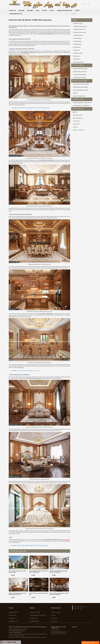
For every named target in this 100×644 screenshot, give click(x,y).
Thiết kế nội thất (78, 109)
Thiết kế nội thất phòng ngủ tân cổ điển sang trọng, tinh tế (18, 594)
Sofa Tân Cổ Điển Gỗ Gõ (79, 96)
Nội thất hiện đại (78, 65)
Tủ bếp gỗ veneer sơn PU (79, 29)
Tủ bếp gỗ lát (76, 56)
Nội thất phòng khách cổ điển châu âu (82, 103)
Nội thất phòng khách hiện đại (80, 69)
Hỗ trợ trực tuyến (89, 643)
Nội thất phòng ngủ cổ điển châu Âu (82, 106)
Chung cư (75, 127)
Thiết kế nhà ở (76, 124)
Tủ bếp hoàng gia (77, 38)
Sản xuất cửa (76, 121)
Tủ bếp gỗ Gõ (76, 50)
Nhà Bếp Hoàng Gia (28, 540)
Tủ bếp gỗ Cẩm (77, 47)
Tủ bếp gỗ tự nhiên (78, 23)
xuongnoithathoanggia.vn (61, 634)
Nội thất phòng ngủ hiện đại (80, 72)
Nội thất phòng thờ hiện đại (79, 78)
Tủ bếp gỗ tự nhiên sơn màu (80, 26)
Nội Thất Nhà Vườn (78, 115)
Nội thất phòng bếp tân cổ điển (80, 90)
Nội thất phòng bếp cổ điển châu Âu (38, 615)
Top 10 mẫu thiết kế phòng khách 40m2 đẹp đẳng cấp (33, 545)
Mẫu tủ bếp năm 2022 (78, 62)
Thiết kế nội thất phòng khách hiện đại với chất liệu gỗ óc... (59, 572)
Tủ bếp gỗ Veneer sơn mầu (80, 32)
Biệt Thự (75, 112)
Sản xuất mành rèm (78, 118)
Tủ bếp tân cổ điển (77, 53)
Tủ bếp (75, 20)
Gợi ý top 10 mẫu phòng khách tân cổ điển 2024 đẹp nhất (33, 108)
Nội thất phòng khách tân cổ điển (81, 84)
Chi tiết (13, 575)
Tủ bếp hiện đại (77, 59)
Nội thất (32, 608)
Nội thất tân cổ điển (80, 81)
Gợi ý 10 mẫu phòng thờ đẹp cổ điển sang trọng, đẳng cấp (59, 594)
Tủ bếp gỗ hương (77, 44)
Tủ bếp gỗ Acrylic (77, 41)
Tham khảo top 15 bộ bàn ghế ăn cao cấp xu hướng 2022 (39, 572)
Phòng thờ (75, 93)
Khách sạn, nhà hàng (78, 130)
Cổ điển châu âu (78, 99)
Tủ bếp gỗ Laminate (78, 35)
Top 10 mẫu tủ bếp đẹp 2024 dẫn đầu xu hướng (28, 371)
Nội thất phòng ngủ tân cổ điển (80, 87)
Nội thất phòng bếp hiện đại (80, 75)
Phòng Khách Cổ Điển (35, 612)
